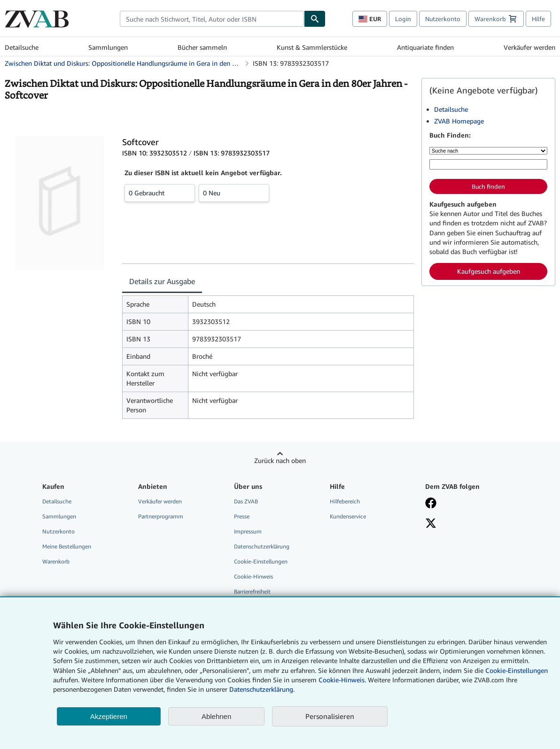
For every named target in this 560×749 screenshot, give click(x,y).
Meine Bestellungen (67, 546)
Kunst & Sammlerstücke (312, 47)
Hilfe (538, 19)
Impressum (248, 531)
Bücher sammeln (202, 47)
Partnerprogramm (161, 516)
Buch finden (488, 186)
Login (403, 19)
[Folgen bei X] (467, 524)
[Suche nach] (488, 151)
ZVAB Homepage (459, 121)
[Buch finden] (315, 19)
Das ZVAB (246, 501)
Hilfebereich (345, 501)
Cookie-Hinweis (253, 576)
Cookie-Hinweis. (342, 680)
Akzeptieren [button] (109, 716)
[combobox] (212, 19)
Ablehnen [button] (216, 716)
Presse (242, 516)
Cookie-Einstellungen (517, 670)
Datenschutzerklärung (262, 546)
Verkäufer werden (529, 47)
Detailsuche (22, 47)
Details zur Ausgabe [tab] (162, 281)
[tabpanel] (268, 357)
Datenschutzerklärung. (262, 689)
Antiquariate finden (425, 47)
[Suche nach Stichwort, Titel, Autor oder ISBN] (488, 164)
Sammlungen (108, 47)
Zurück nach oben (280, 460)
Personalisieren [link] (330, 716)
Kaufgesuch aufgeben (489, 271)
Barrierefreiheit (252, 591)
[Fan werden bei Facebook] (467, 504)
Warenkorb (56, 561)
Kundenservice (348, 516)
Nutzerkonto (443, 19)
